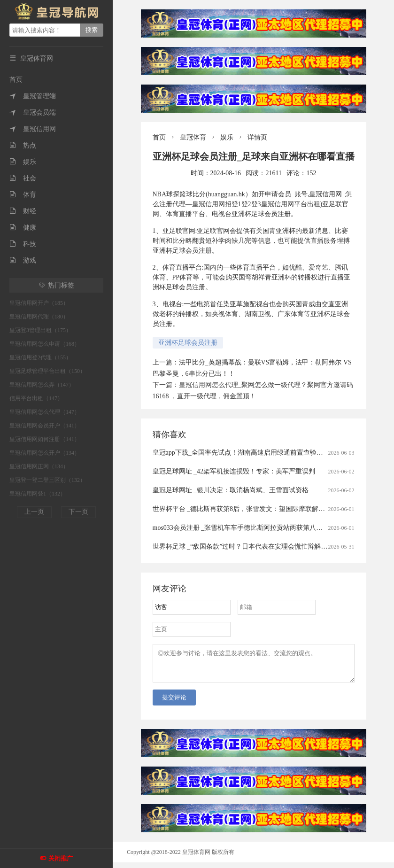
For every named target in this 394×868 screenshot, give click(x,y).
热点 (23, 145)
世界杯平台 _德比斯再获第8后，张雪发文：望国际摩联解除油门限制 (252, 509)
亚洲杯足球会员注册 (188, 343)
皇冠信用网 (33, 129)
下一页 (78, 512)
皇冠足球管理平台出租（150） (47, 371)
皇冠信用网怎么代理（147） (45, 412)
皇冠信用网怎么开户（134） (45, 453)
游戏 (23, 260)
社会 (23, 178)
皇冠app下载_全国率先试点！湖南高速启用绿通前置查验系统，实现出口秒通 (264, 453)
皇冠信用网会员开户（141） (45, 426)
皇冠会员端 (33, 112)
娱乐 (23, 162)
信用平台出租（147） (36, 398)
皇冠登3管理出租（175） (40, 330)
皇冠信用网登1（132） (38, 494)
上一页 (34, 512)
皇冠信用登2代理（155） (40, 357)
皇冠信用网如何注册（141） (45, 439)
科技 (23, 244)
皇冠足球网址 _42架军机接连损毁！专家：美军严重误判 (234, 471)
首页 (16, 80)
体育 (23, 195)
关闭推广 (61, 858)
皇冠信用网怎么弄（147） (42, 385)
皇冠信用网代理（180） (39, 317)
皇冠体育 (193, 137)
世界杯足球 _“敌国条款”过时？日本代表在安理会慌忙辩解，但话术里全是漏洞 (267, 546)
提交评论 (174, 703)
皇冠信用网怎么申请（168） (45, 344)
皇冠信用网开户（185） (39, 303)
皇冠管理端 (33, 96)
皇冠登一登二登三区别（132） (47, 480)
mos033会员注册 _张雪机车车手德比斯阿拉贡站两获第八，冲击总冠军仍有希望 (267, 528)
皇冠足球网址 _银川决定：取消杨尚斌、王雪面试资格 (231, 490)
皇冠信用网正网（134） (39, 466)
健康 (23, 228)
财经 (23, 211)
